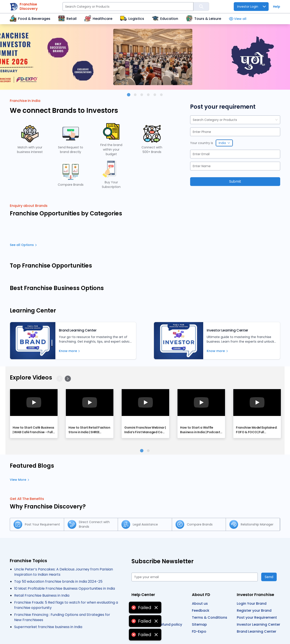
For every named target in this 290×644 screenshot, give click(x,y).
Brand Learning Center (257, 631)
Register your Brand (254, 611)
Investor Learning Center (258, 624)
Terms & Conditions (210, 617)
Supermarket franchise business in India (48, 627)
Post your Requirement (257, 617)
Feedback (201, 611)
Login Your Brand (252, 604)
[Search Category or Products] (128, 7)
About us (200, 604)
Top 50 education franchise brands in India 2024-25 (58, 581)
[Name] (235, 166)
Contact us (142, 617)
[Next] (68, 379)
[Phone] (235, 132)
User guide (141, 604)
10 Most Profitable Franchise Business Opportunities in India (65, 588)
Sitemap (199, 624)
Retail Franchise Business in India (42, 595)
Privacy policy (144, 611)
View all (238, 19)
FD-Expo (199, 631)
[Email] (235, 154)
